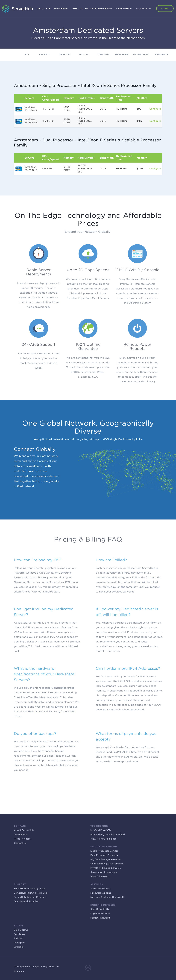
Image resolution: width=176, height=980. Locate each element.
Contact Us (20, 843)
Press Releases (22, 839)
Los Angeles (140, 55)
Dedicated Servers (52, 9)
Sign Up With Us (100, 909)
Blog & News (21, 930)
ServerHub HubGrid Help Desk (31, 893)
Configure (155, 109)
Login (165, 8)
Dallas (84, 55)
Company (124, 9)
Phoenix (45, 55)
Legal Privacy (40, 967)
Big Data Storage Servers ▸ (105, 860)
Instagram (20, 943)
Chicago (103, 55)
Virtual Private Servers (92, 9)
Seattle (65, 55)
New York (122, 55)
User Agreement (23, 967)
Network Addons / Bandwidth (107, 897)
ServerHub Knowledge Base (30, 889)
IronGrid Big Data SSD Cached (108, 835)
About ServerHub (24, 830)
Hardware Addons (101, 893)
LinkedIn (19, 947)
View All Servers (100, 877)
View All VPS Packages (103, 839)
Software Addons (100, 889)
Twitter (18, 939)
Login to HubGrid (100, 914)
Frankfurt (162, 55)
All (27, 55)
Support (143, 9)
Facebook (19, 934)
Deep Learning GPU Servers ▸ (107, 864)
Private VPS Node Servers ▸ (106, 868)
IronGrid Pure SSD (101, 830)
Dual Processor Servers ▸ (104, 855)
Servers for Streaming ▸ (104, 872)
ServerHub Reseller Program (30, 897)
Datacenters (21, 835)
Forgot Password (100, 918)
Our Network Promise (26, 901)
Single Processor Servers (104, 851)
